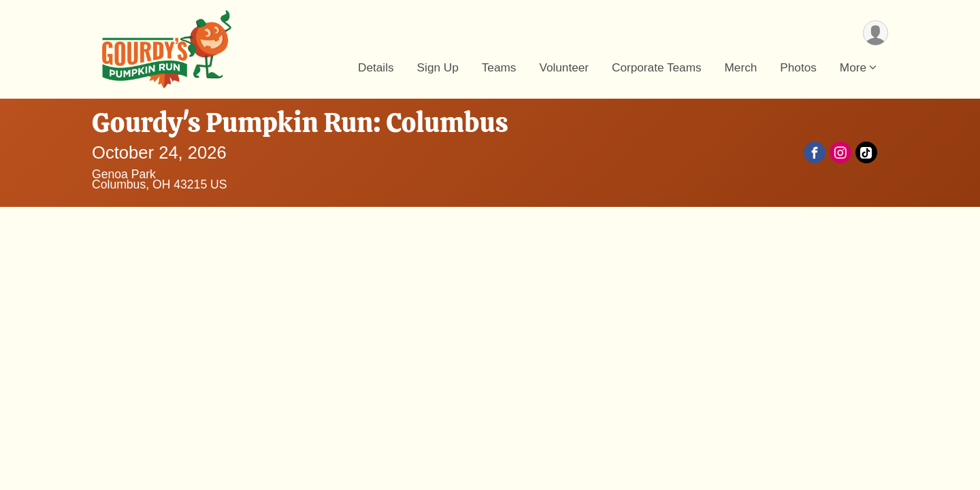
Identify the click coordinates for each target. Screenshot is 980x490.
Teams (499, 67)
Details (376, 67)
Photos (798, 67)
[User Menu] (876, 33)
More (853, 67)
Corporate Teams (657, 67)
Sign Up (438, 67)
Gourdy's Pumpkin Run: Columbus (300, 122)
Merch (741, 67)
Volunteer (564, 67)
